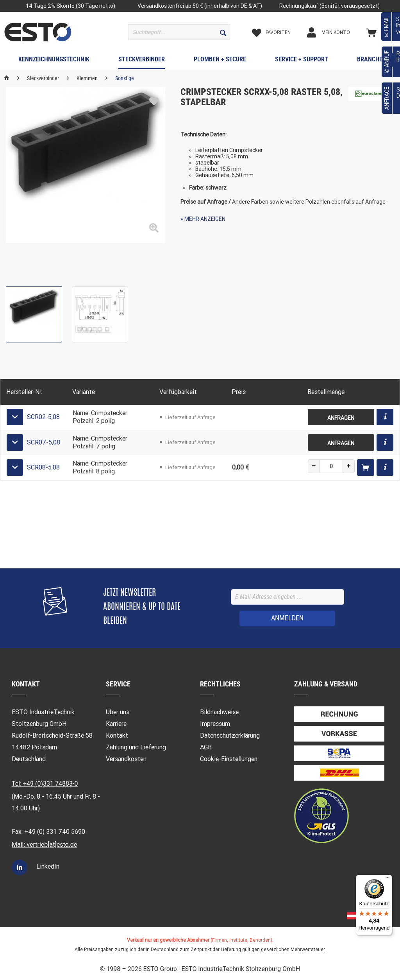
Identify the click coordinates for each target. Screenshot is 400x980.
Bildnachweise (219, 712)
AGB (206, 747)
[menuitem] (179, 32)
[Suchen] (223, 32)
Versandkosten (126, 759)
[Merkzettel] (278, 32)
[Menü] (387, 880)
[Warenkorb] (381, 32)
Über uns (118, 712)
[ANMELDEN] (287, 618)
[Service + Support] (302, 61)
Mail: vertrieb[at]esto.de (44, 845)
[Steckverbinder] (142, 61)
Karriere (116, 724)
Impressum (215, 724)
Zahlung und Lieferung (136, 747)
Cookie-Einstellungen (229, 759)
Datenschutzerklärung (230, 735)
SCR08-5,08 (43, 467)
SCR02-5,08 (43, 417)
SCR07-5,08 (44, 442)
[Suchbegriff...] (179, 32)
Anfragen (341, 418)
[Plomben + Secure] (220, 61)
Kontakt (117, 735)
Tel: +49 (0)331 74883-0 (45, 784)
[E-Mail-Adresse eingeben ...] (287, 597)
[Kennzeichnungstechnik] (54, 61)
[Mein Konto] (335, 32)
